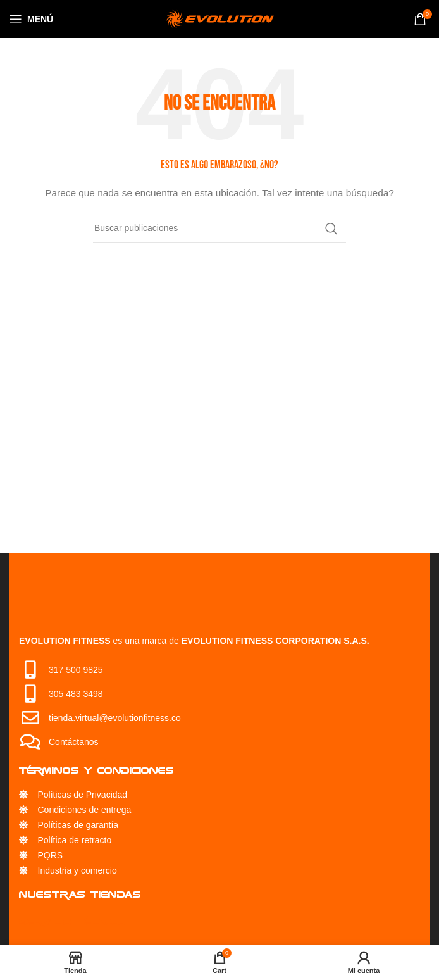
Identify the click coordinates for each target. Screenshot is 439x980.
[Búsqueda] (219, 229)
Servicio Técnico (72, 921)
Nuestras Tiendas (80, 894)
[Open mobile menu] (31, 19)
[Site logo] (220, 18)
